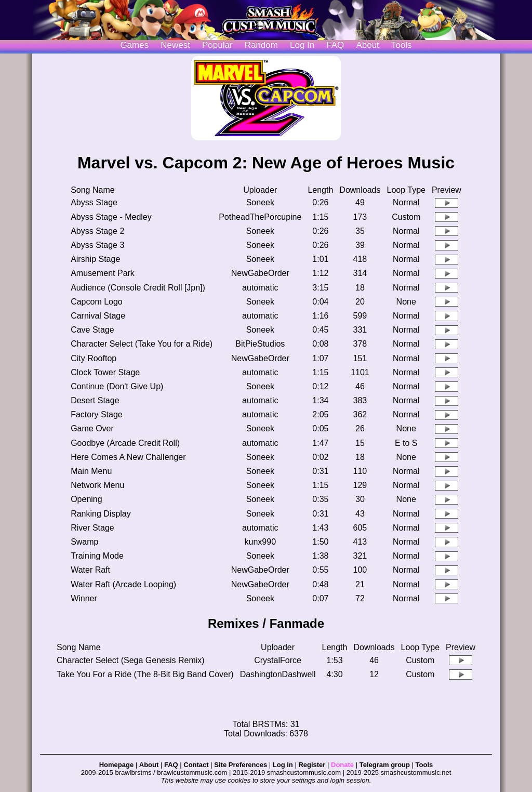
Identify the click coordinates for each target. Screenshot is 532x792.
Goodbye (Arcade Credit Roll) (125, 443)
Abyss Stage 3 (97, 245)
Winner (84, 598)
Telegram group (385, 765)
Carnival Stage (98, 316)
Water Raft (90, 570)
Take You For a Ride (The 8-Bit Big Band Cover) (145, 674)
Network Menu (97, 485)
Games (134, 45)
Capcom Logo (97, 302)
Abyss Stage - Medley (111, 217)
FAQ (335, 45)
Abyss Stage (94, 202)
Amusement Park (103, 273)
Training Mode (97, 556)
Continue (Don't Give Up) (117, 386)
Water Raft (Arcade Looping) (123, 584)
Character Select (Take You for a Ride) (142, 344)
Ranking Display (101, 514)
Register (312, 765)
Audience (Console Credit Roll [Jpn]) (138, 288)
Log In (283, 765)
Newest (175, 45)
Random (261, 45)
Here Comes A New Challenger (128, 457)
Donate (342, 765)
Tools (402, 45)
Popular (217, 45)
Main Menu (91, 471)
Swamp (84, 542)
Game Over (92, 428)
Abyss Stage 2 (97, 231)
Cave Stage (92, 330)
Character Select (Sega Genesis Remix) (131, 660)
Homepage (116, 765)
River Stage (92, 528)
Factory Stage (97, 414)
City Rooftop (94, 358)
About (367, 45)
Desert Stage (95, 400)
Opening (87, 499)
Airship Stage (95, 259)
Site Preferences (241, 765)
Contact (196, 765)
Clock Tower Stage (105, 372)
